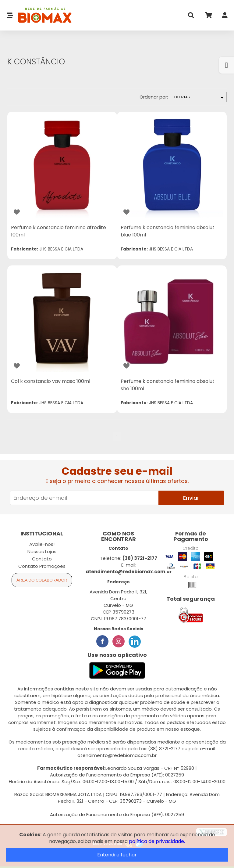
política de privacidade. (157, 841)
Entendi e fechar (117, 855)
